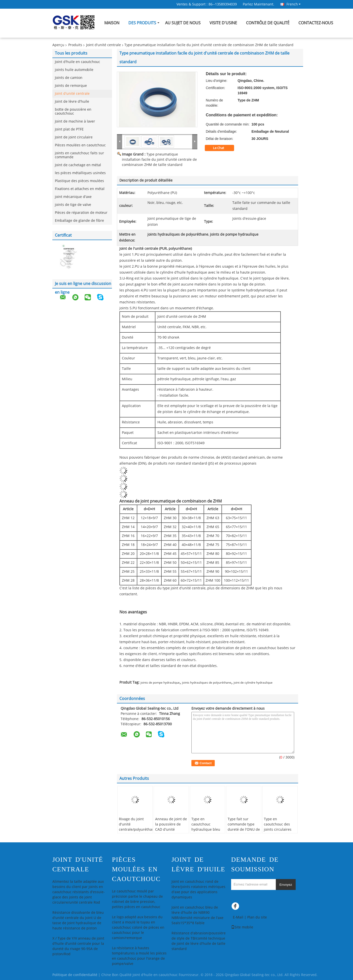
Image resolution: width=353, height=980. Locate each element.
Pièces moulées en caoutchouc (80, 145)
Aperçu (58, 45)
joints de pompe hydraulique (160, 683)
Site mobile (242, 927)
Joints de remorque (71, 86)
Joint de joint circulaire (74, 137)
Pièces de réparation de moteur (81, 213)
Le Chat (222, 148)
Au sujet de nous (183, 23)
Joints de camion (69, 78)
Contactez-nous (316, 23)
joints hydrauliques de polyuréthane (207, 683)
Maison (112, 23)
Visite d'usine (223, 23)
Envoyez (286, 885)
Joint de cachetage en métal (78, 165)
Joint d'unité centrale (104, 45)
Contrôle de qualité (268, 23)
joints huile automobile (74, 70)
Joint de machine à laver (75, 121)
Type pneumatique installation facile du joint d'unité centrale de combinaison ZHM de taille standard (159, 160)
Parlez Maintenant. (259, 4)
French (294, 4)
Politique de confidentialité (75, 975)
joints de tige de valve (73, 205)
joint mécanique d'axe (73, 197)
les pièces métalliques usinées (80, 173)
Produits (75, 45)
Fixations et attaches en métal (80, 189)
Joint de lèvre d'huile (72, 102)
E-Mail (238, 917)
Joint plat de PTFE (69, 129)
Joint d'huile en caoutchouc (77, 62)
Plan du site (257, 917)
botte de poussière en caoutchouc (73, 111)
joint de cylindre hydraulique (253, 683)
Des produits (142, 23)
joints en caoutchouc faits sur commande (79, 155)
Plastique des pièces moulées (79, 181)
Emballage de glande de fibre (79, 221)
